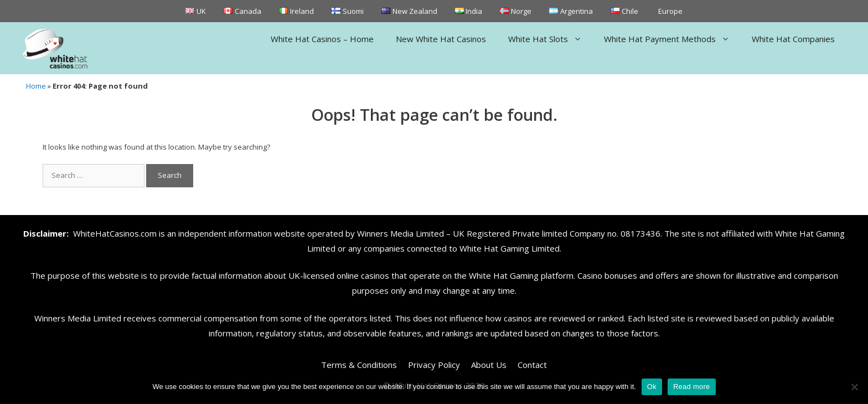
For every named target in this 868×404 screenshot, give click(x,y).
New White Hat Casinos (441, 39)
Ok (652, 387)
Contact (532, 365)
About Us (489, 365)
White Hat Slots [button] (551, 39)
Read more (692, 387)
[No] (854, 387)
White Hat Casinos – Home (322, 39)
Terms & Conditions (359, 365)
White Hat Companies (793, 39)
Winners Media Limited (401, 233)
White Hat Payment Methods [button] (672, 39)
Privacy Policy (434, 365)
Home (36, 86)
